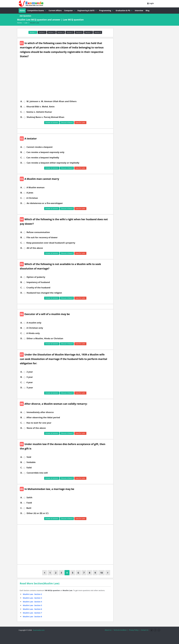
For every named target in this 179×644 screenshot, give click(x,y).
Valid (29, 468)
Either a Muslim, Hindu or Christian (45, 338)
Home (22, 10)
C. (21, 112)
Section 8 (98, 32)
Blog (148, 10)
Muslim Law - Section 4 (32, 602)
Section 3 (51, 32)
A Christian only (35, 328)
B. (21, 107)
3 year (30, 377)
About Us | (108, 630)
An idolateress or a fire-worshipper (45, 203)
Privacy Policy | (134, 630)
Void (29, 457)
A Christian (32, 198)
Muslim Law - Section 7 (32, 613)
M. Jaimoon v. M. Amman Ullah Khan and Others (51, 101)
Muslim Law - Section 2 (32, 594)
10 (101, 573)
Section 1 (33, 32)
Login (151, 3)
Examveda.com (38, 630)
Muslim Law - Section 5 (32, 605)
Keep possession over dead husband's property (51, 243)
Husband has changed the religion (44, 293)
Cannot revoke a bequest (39, 147)
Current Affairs (55, 10)
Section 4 (61, 32)
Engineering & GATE (87, 10)
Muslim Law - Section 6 (32, 609)
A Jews (30, 193)
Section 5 (70, 32)
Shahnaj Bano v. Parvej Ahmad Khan (45, 117)
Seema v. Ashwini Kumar (39, 112)
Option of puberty (36, 277)
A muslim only (34, 323)
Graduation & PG (124, 10)
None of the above (36, 428)
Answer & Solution (52, 123)
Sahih (29, 497)
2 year (30, 372)
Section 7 (88, 32)
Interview (139, 10)
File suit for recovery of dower (42, 237)
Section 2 (42, 32)
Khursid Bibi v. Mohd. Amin (41, 107)
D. (21, 117)
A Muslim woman (35, 187)
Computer (70, 10)
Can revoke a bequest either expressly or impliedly (53, 163)
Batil (29, 508)
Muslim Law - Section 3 (32, 598)
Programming (106, 10)
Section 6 (79, 32)
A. (21, 101)
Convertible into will (37, 473)
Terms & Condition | (121, 630)
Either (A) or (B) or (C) (38, 513)
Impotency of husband (38, 282)
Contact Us (145, 630)
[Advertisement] (66, 81)
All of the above (35, 248)
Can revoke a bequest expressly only (45, 152)
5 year (30, 388)
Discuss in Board (67, 123)
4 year (30, 382)
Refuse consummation (38, 232)
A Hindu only (33, 333)
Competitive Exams (37, 10)
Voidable (31, 462)
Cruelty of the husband (38, 288)
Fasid (29, 503)
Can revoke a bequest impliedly (43, 158)
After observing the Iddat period (43, 417)
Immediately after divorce (40, 412)
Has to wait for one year (39, 423)
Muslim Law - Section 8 (32, 617)
